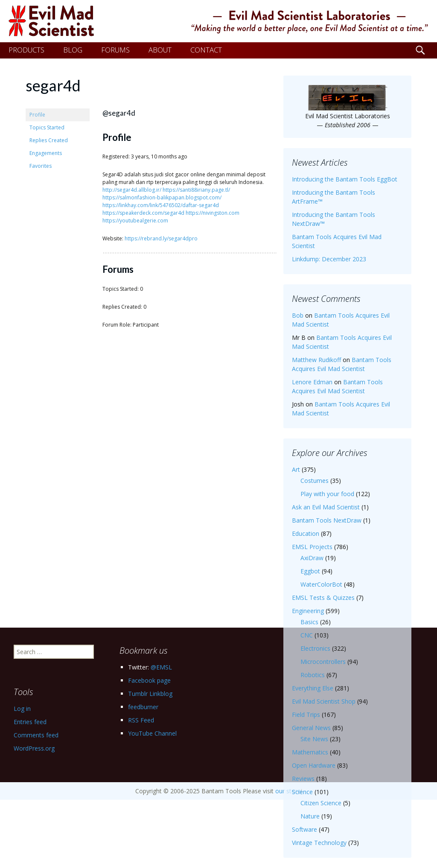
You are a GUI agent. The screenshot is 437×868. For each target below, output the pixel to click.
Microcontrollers (323, 662)
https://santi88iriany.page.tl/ (196, 190)
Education (306, 533)
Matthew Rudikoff (316, 360)
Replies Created (49, 140)
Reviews (303, 779)
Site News (314, 739)
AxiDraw (312, 558)
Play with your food (327, 494)
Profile (37, 115)
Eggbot (310, 571)
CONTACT (206, 50)
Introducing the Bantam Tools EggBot (345, 179)
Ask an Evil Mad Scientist (326, 507)
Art (296, 469)
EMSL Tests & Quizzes (323, 598)
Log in (22, 709)
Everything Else (313, 688)
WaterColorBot (321, 584)
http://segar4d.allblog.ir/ (132, 190)
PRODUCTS (26, 50)
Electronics (315, 648)
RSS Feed (141, 720)
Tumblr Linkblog (150, 694)
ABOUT (160, 50)
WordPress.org (34, 748)
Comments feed (36, 735)
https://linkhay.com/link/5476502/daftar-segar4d (161, 205)
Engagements (46, 153)
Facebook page (149, 680)
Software (304, 829)
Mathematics (310, 752)
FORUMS (115, 50)
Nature (310, 816)
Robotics (313, 675)
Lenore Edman (312, 382)
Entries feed (30, 722)
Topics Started (47, 127)
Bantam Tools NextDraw (327, 520)
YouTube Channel (152, 733)
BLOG (73, 50)
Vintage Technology (319, 843)
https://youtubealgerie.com (135, 221)
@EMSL (161, 667)
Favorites (41, 166)
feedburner (143, 707)
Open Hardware (314, 765)
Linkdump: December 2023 (329, 259)
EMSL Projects (312, 547)
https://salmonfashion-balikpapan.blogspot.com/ (162, 197)
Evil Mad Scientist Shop (324, 701)
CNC (307, 635)
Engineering (308, 611)
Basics (309, 622)
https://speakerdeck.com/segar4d (143, 213)
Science (302, 792)
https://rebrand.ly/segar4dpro (161, 238)
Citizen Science (321, 803)
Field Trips (306, 715)
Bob (298, 315)
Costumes (315, 481)
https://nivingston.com (213, 213)
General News (311, 728)
